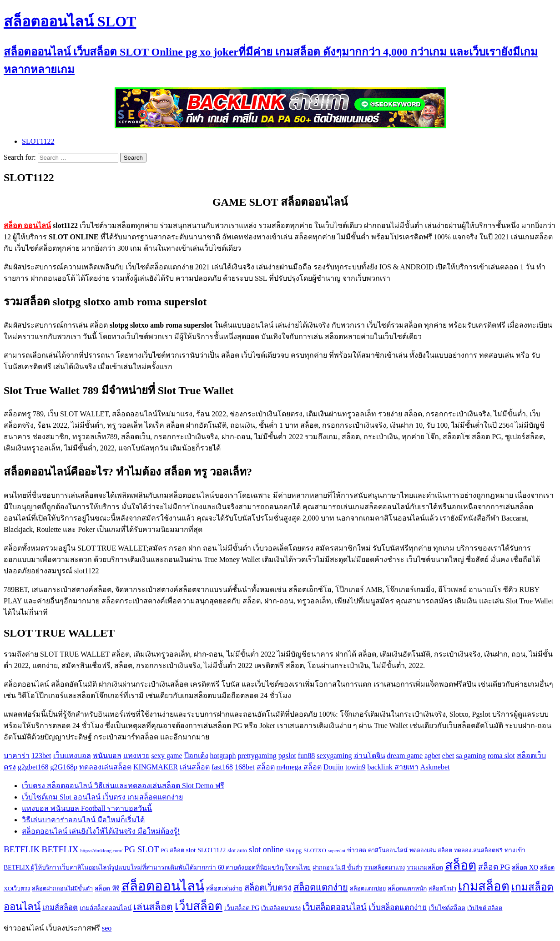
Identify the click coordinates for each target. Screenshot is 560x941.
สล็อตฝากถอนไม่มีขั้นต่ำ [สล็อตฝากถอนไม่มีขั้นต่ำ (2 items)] (62, 889)
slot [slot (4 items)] (191, 850)
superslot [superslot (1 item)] (337, 851)
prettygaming (257, 756)
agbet (432, 756)
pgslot (287, 756)
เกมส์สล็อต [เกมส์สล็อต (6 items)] (60, 908)
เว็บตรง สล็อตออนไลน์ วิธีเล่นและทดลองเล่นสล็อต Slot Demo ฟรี (123, 786)
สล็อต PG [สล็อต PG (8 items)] (494, 867)
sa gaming (471, 756)
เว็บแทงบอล (72, 756)
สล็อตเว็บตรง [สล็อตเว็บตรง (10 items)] (268, 888)
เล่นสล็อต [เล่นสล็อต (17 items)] (153, 907)
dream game (405, 756)
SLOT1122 (38, 141)
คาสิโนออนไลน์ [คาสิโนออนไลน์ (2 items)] (388, 850)
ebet (448, 756)
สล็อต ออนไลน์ (27, 225)
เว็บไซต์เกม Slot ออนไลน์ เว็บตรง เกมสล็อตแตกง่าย (102, 797)
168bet (245, 767)
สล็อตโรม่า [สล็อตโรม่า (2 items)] (442, 889)
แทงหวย (136, 756)
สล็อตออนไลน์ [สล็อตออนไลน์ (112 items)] (163, 886)
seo (107, 928)
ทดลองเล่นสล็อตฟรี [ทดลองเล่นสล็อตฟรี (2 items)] (478, 850)
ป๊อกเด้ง (196, 756)
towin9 (355, 767)
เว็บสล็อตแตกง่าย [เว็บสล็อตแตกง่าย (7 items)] (398, 908)
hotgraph (223, 756)
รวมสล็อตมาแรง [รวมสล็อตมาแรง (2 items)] (384, 868)
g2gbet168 (33, 767)
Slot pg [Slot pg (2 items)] (293, 850)
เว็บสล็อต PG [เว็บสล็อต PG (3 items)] (242, 908)
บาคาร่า (17, 756)
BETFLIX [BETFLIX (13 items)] (60, 849)
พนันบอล (107, 756)
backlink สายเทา (393, 767)
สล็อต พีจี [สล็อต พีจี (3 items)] (107, 888)
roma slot (501, 756)
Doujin (333, 767)
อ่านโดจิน (370, 756)
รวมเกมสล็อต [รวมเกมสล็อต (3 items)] (425, 868)
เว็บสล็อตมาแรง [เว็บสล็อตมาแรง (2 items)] (281, 908)
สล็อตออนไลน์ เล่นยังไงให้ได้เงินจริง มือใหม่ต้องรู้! (101, 831)
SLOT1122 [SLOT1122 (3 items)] (212, 850)
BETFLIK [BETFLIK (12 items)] (22, 849)
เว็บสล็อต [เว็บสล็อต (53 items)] (199, 906)
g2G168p (64, 767)
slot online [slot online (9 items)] (266, 850)
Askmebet (435, 767)
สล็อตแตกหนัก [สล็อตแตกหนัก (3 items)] (407, 888)
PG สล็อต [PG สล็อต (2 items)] (172, 850)
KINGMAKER (156, 767)
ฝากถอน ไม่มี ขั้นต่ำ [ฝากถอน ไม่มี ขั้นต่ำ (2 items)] (337, 868)
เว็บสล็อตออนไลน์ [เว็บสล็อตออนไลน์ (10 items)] (335, 907)
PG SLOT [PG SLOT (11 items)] (141, 849)
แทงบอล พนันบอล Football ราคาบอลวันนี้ (87, 808)
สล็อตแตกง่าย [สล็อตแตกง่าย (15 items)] (321, 887)
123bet (41, 756)
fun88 (306, 756)
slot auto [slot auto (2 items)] (237, 850)
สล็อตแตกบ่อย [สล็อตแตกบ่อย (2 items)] (368, 889)
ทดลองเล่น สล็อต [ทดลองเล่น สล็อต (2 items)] (431, 850)
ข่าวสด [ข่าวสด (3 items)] (357, 850)
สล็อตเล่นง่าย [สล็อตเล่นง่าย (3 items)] (224, 888)
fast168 (222, 767)
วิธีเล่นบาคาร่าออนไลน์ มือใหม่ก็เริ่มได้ (83, 820)
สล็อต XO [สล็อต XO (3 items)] (525, 868)
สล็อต (266, 767)
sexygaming (334, 756)
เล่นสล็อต (195, 767)
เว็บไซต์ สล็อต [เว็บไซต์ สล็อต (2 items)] (485, 908)
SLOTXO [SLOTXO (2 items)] (315, 850)
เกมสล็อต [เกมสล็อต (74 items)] (484, 886)
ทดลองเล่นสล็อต (105, 767)
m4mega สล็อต (299, 767)
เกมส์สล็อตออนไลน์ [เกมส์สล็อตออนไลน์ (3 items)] (106, 908)
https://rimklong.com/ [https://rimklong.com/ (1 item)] (101, 851)
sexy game (167, 756)
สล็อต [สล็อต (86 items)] (461, 865)
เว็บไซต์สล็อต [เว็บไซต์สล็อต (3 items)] (447, 908)
